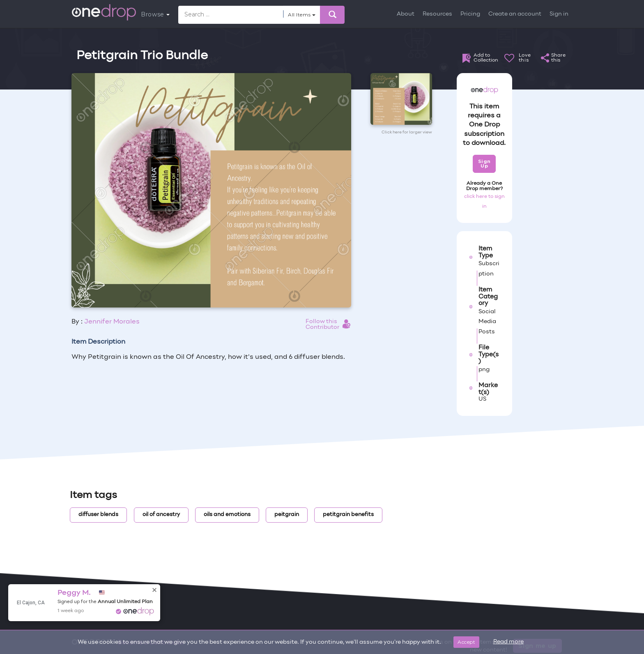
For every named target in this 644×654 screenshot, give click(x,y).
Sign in (559, 14)
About (406, 14)
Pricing (470, 14)
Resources (437, 14)
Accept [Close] (466, 642)
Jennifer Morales (112, 322)
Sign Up (484, 164)
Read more (508, 642)
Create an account (515, 14)
